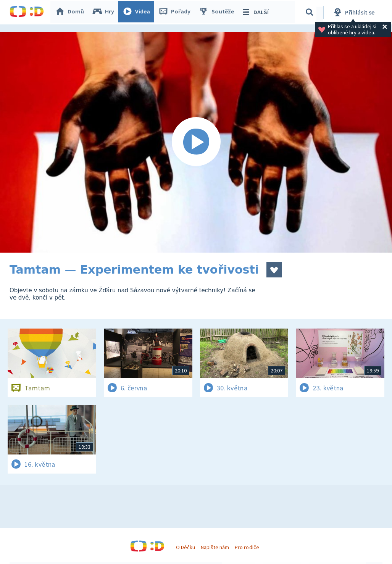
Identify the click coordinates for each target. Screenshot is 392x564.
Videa (138, 12)
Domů (71, 12)
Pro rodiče (247, 547)
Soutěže (218, 12)
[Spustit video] (196, 142)
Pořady (176, 12)
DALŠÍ (256, 12)
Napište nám (215, 547)
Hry (105, 12)
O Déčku (186, 547)
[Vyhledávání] (311, 12)
